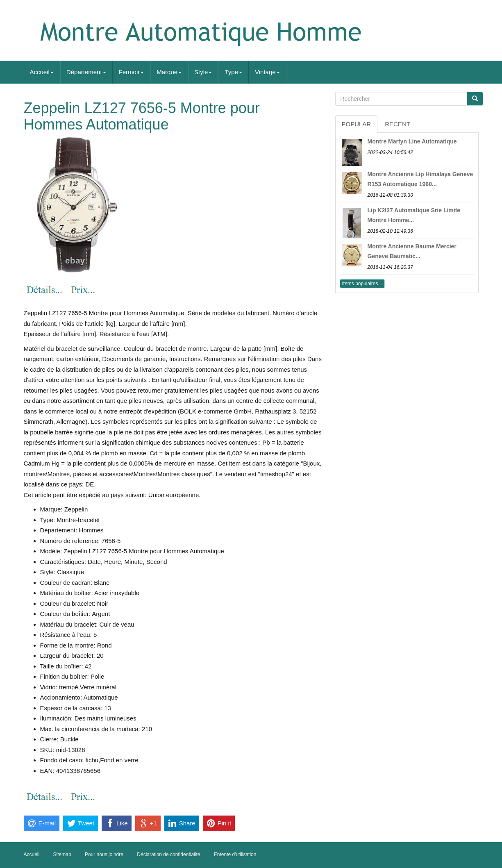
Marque (169, 72)
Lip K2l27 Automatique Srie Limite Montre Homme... (414, 215)
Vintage (267, 72)
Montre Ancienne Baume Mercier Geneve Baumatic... (412, 251)
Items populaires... (362, 284)
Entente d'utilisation (235, 854)
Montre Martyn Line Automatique (412, 141)
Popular (357, 124)
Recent (398, 124)
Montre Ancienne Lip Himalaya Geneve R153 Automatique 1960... (420, 179)
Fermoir (132, 72)
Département (86, 72)
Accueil (42, 72)
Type (233, 72)
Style (203, 72)
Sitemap (62, 854)
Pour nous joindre (104, 854)
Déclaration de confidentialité (168, 854)
